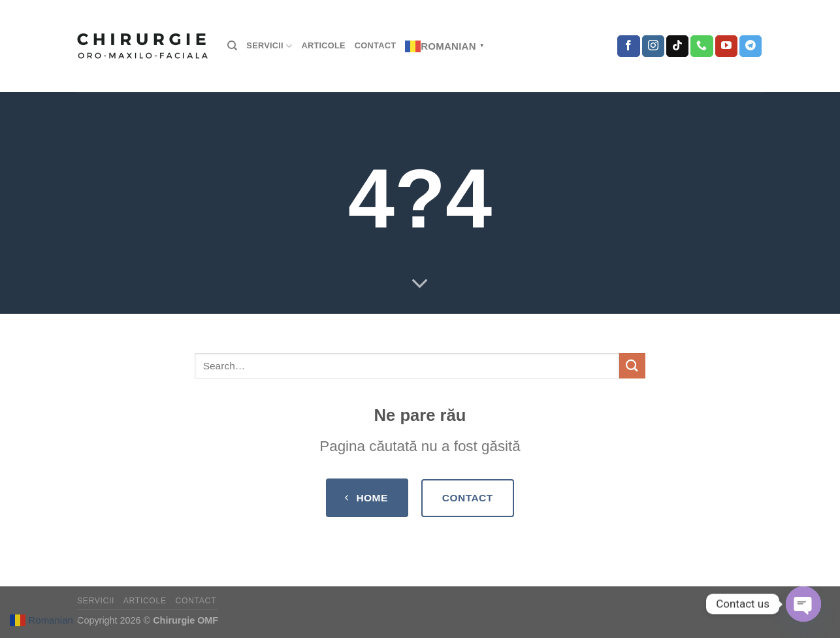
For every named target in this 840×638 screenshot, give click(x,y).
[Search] (232, 46)
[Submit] (632, 366)
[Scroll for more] (420, 284)
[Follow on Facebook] (628, 46)
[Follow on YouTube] (726, 46)
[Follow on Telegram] (751, 46)
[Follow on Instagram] (653, 46)
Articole (323, 45)
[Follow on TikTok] (677, 46)
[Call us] (702, 46)
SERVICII (269, 46)
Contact (375, 45)
